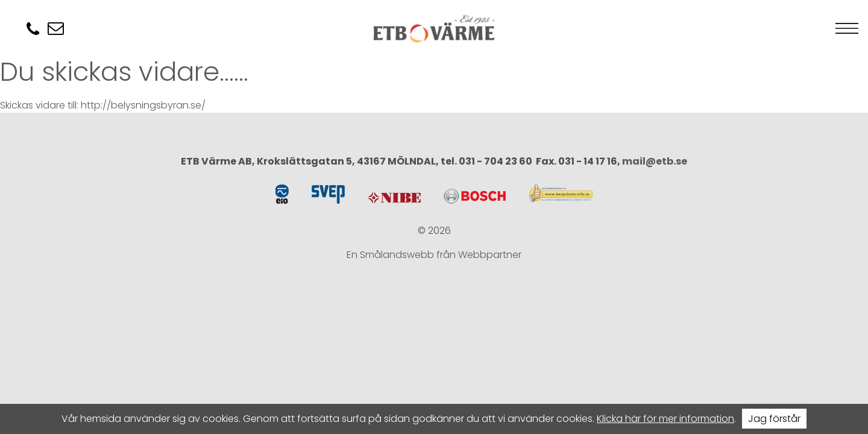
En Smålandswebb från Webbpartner (434, 255)
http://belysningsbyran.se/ (143, 105)
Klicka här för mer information (665, 419)
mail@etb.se (655, 161)
